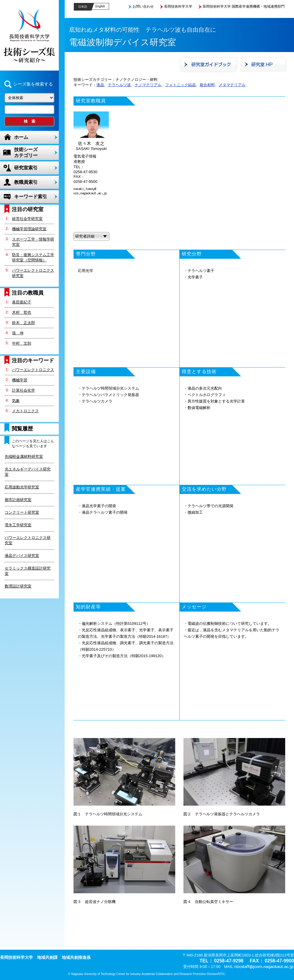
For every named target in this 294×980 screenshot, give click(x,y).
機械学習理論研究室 (29, 229)
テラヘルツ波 (119, 85)
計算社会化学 (24, 390)
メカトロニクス (25, 411)
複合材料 (207, 85)
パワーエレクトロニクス (33, 370)
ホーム (21, 137)
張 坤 (18, 333)
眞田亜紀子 (22, 302)
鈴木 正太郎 (24, 323)
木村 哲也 (22, 312)
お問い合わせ (143, 6)
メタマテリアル (232, 85)
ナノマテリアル (148, 85)
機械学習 (20, 380)
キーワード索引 (31, 197)
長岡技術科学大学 (178, 6)
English (100, 6)
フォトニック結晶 (181, 85)
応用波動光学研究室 (22, 487)
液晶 (100, 85)
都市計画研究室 (18, 500)
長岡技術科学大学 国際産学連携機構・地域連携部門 (244, 6)
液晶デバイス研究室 (22, 556)
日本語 (83, 7)
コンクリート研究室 (22, 512)
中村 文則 (22, 343)
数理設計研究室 (18, 586)
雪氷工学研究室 (18, 525)
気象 (16, 401)
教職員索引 (26, 182)
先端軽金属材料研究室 (24, 456)
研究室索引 (26, 168)
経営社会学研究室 (27, 219)
